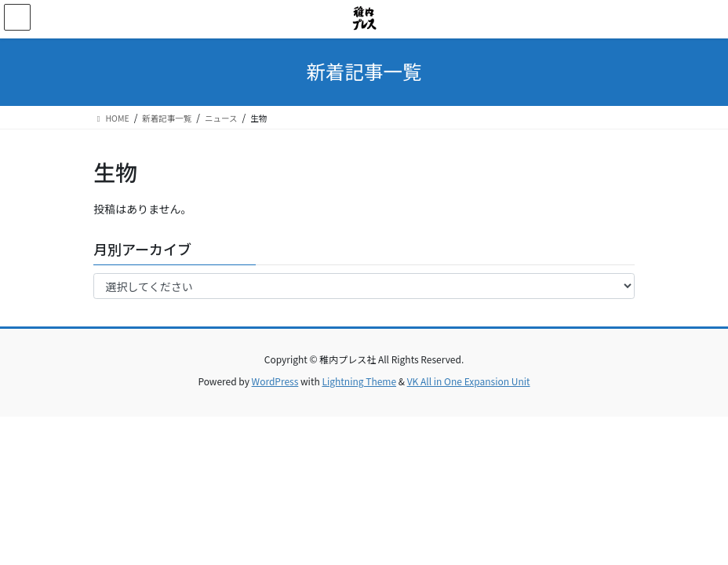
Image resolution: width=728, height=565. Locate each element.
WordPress (275, 381)
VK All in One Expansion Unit (469, 381)
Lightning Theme (359, 381)
